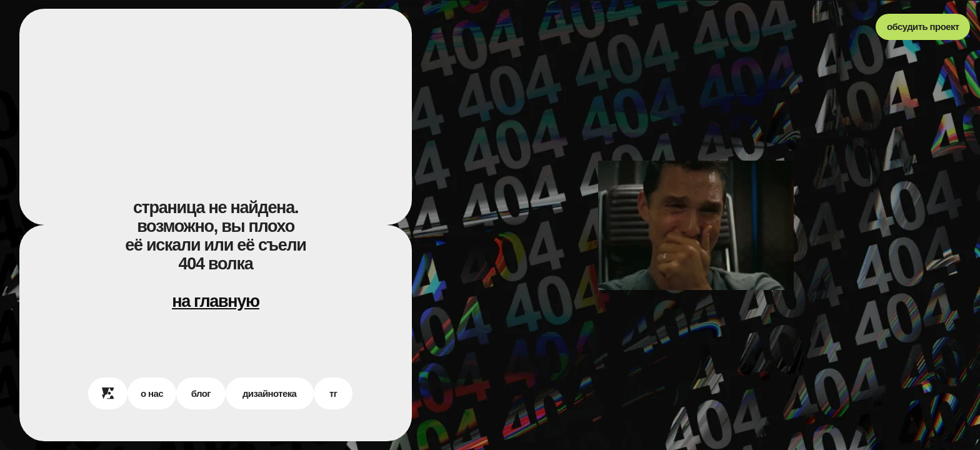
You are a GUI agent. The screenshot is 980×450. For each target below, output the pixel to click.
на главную (216, 301)
